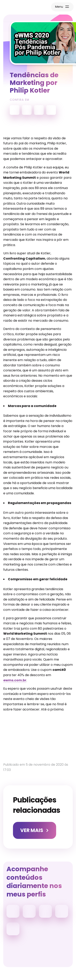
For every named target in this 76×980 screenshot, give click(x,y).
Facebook (62, 911)
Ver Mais (32, 830)
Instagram (13, 911)
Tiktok (29, 911)
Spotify (27, 110)
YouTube (15, 110)
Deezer (51, 110)
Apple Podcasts (39, 110)
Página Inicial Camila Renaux (19, 7)
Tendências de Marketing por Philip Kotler (34, 83)
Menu (59, 7)
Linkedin (45, 911)
